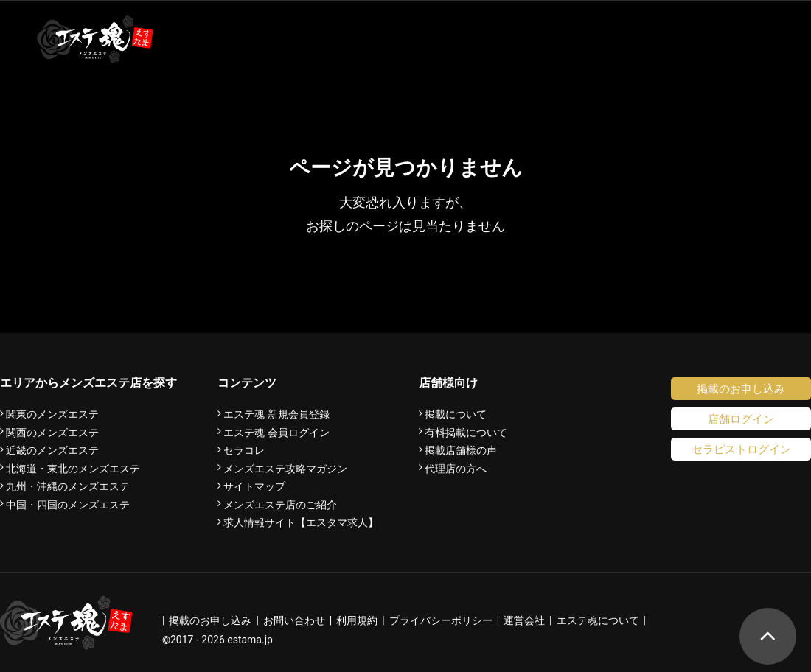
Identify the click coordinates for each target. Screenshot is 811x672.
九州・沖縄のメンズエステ (68, 486)
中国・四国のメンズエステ (68, 505)
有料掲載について (466, 433)
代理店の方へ (456, 469)
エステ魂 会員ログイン (276, 433)
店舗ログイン (741, 419)
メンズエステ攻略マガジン (285, 469)
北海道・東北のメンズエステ (73, 469)
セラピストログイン (741, 449)
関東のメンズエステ (52, 414)
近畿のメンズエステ (52, 450)
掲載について (456, 414)
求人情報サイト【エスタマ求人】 (301, 522)
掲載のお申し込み (741, 389)
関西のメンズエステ (52, 433)
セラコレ (244, 450)
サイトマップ (254, 486)
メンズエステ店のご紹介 (280, 505)
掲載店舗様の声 (461, 450)
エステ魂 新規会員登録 (276, 414)
